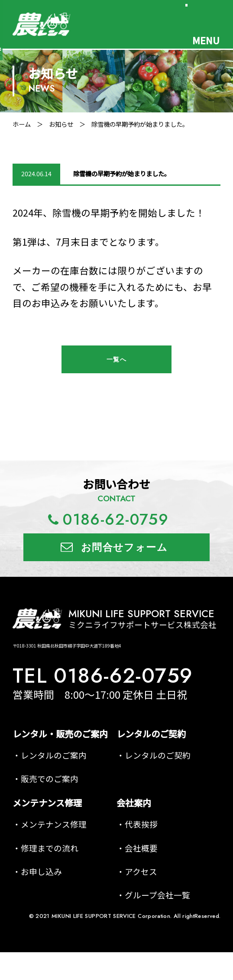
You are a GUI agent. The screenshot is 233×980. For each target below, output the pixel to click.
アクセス (141, 871)
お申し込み (41, 871)
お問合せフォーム (124, 547)
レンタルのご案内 (54, 755)
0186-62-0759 (116, 519)
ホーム (22, 124)
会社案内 (134, 803)
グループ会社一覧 (157, 895)
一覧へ (116, 359)
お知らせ (61, 124)
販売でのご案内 (50, 778)
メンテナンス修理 (47, 803)
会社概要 (141, 848)
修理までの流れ (50, 848)
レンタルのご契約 (151, 734)
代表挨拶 (141, 824)
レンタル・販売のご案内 (60, 734)
